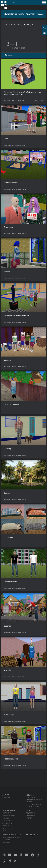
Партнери (6, 821)
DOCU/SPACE (7, 842)
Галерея (29, 818)
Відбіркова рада (9, 816)
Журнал (6, 795)
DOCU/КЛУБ (6, 840)
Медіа (28, 810)
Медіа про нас (31, 813)
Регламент (7, 813)
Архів (5, 831)
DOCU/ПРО (30, 795)
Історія (5, 828)
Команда (6, 818)
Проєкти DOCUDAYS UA (12, 835)
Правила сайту (32, 835)
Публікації (6, 798)
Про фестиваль (9, 810)
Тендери (6, 826)
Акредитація (30, 816)
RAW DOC (29, 802)
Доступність (7, 823)
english (15, 2)
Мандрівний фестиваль (11, 837)
